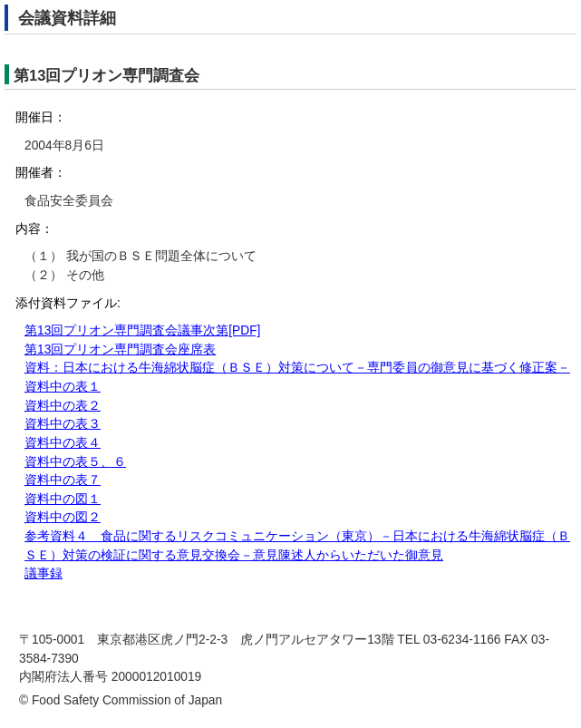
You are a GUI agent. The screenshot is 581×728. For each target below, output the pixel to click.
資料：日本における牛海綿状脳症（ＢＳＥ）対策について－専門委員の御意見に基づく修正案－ (297, 368)
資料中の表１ (63, 387)
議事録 (44, 573)
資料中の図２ (63, 517)
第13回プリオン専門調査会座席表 (120, 349)
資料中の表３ (63, 424)
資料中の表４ (63, 443)
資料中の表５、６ (75, 462)
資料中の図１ (63, 499)
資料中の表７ (63, 480)
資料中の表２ (63, 406)
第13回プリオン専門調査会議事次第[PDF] (142, 330)
